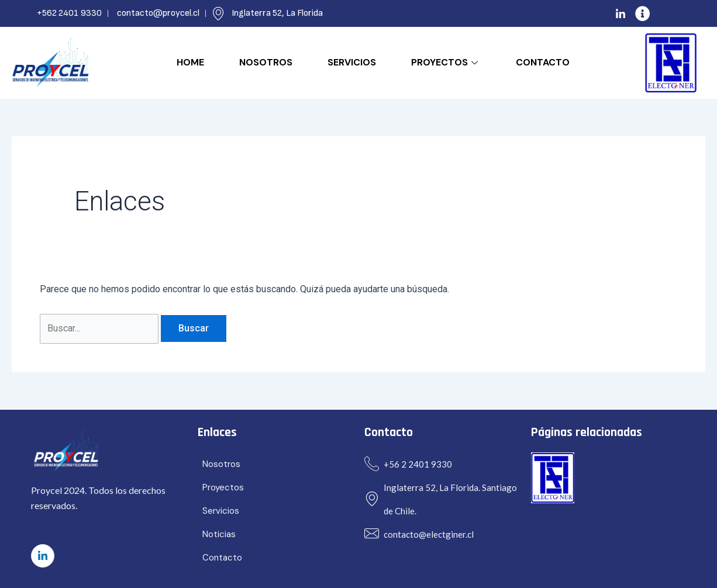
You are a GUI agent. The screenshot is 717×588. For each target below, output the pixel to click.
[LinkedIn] (621, 13)
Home (190, 62)
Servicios (352, 62)
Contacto (543, 62)
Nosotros (266, 62)
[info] (643, 13)
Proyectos (446, 62)
